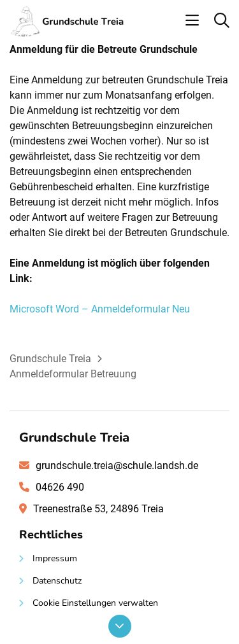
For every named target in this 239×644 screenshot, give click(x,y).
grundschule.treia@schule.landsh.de (117, 465)
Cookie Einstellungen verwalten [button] (95, 603)
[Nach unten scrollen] (120, 626)
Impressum (55, 558)
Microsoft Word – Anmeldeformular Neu (100, 309)
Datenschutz (57, 581)
